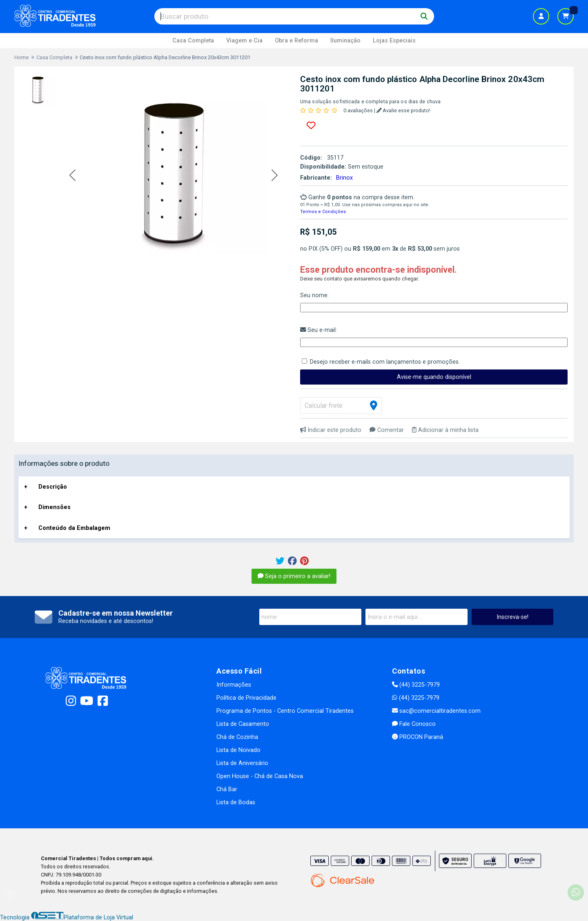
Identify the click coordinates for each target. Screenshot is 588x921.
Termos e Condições (323, 212)
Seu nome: (314, 295)
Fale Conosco (414, 724)
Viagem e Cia (244, 41)
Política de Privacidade (246, 698)
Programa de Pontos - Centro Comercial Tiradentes (285, 711)
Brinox (344, 178)
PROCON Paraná (418, 737)
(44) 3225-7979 (416, 685)
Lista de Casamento (243, 724)
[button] (72, 176)
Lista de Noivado (238, 750)
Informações (234, 685)
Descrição (53, 487)
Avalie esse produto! (404, 110)
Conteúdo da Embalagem (74, 528)
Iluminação (345, 41)
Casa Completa (193, 41)
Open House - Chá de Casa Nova (260, 776)
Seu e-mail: (318, 330)
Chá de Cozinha (237, 737)
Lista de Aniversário (242, 763)
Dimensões (55, 507)
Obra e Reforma (296, 41)
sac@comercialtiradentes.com (436, 711)
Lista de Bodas (236, 802)
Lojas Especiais (394, 41)
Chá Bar (227, 789)
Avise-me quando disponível (434, 377)
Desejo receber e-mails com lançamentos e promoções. (385, 362)
